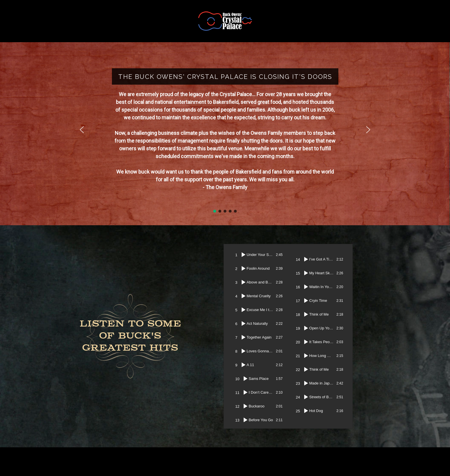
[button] (82, 130)
